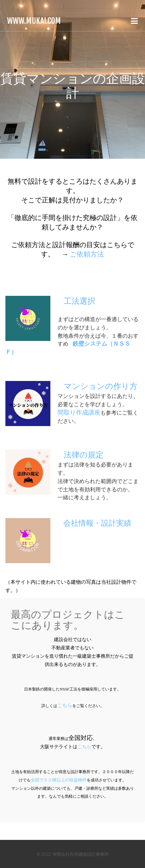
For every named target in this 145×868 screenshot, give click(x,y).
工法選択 (80, 301)
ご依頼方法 (87, 254)
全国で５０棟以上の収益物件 (59, 780)
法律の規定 (84, 455)
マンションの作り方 (101, 386)
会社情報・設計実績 (97, 523)
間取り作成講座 (79, 413)
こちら (65, 705)
